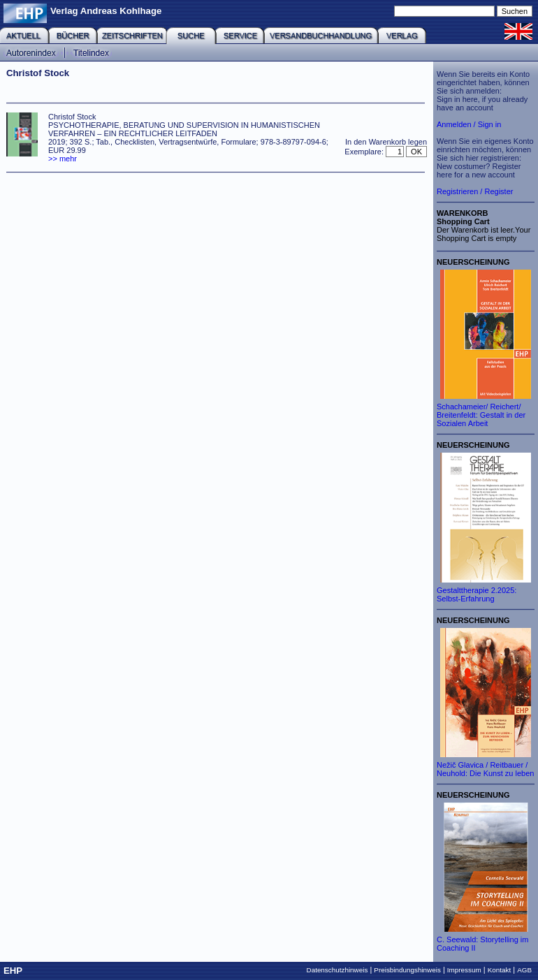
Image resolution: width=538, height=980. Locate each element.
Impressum (464, 970)
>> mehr (63, 159)
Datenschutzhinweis (337, 970)
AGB (524, 970)
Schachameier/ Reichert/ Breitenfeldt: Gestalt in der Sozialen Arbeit (481, 415)
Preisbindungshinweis (407, 970)
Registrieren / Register (475, 191)
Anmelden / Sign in (469, 124)
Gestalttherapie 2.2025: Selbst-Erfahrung (477, 594)
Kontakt (500, 970)
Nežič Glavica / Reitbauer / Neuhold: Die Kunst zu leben (485, 769)
